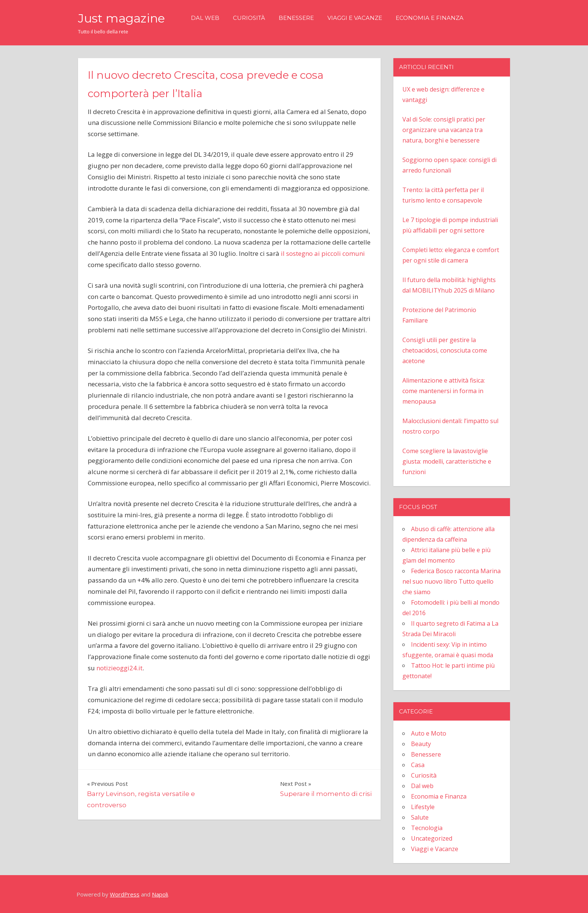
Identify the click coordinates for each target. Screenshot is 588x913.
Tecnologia (427, 828)
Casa (418, 765)
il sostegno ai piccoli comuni (323, 253)
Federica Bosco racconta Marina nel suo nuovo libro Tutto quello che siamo (451, 581)
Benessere (296, 18)
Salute (420, 817)
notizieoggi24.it (119, 668)
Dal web (205, 18)
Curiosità (249, 18)
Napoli (160, 894)
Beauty (421, 744)
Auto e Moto (429, 733)
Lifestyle (423, 807)
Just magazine (121, 18)
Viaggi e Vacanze (355, 18)
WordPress (125, 894)
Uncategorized (432, 838)
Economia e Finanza (430, 18)
